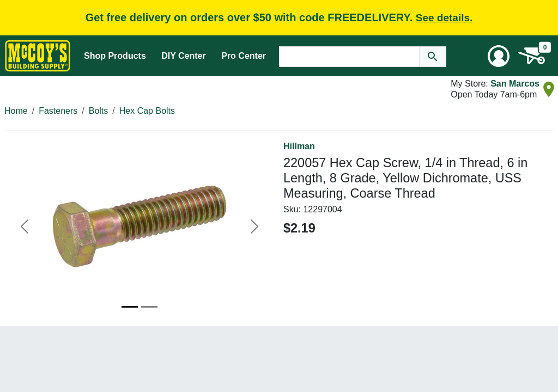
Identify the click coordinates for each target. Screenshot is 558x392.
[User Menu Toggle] (499, 56)
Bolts (99, 111)
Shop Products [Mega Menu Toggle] (115, 56)
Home (16, 111)
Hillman (299, 146)
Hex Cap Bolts (147, 111)
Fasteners (58, 111)
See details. (444, 18)
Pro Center (244, 56)
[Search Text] (349, 57)
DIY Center (184, 56)
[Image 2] (149, 307)
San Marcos (515, 84)
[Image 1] (130, 307)
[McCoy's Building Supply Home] (38, 56)
